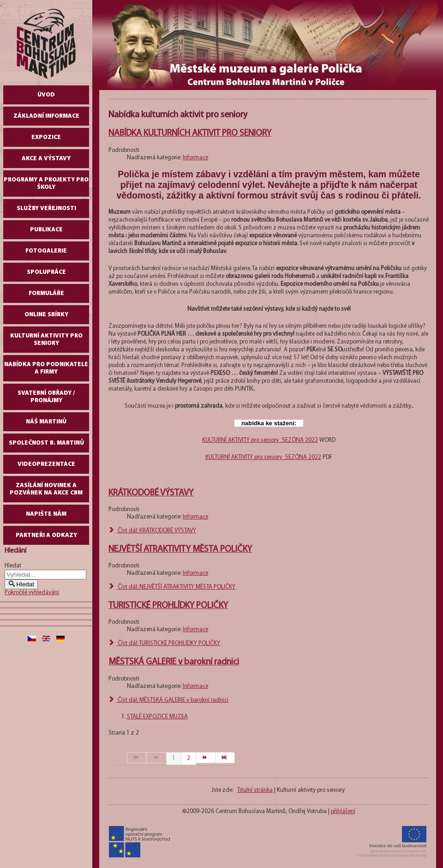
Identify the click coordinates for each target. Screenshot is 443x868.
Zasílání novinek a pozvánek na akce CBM (46, 489)
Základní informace (46, 116)
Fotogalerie (46, 251)
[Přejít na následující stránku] (206, 758)
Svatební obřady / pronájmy (46, 397)
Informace (195, 158)
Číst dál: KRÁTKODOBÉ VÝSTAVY (152, 531)
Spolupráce (46, 272)
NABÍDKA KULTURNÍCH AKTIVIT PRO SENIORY (190, 133)
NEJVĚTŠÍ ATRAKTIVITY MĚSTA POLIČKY (180, 549)
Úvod (46, 95)
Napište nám (46, 514)
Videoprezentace (46, 464)
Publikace (46, 230)
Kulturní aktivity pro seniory (46, 340)
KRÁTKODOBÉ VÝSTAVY (151, 493)
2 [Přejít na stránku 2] (189, 758)
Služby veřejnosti (46, 208)
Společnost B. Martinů (46, 443)
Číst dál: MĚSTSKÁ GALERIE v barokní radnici (168, 700)
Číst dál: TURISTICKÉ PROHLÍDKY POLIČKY (164, 643)
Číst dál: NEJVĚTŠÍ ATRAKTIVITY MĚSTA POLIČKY (172, 587)
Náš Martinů (46, 422)
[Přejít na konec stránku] (225, 758)
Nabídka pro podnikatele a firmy (46, 368)
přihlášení (343, 811)
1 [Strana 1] (174, 758)
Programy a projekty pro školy (46, 184)
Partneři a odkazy (46, 535)
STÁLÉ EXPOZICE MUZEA (157, 717)
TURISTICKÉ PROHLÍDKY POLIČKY (168, 606)
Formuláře (46, 293)
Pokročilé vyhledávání (32, 593)
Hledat (13, 566)
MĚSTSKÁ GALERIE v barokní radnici (174, 662)
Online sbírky (46, 315)
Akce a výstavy (46, 159)
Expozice (46, 137)
